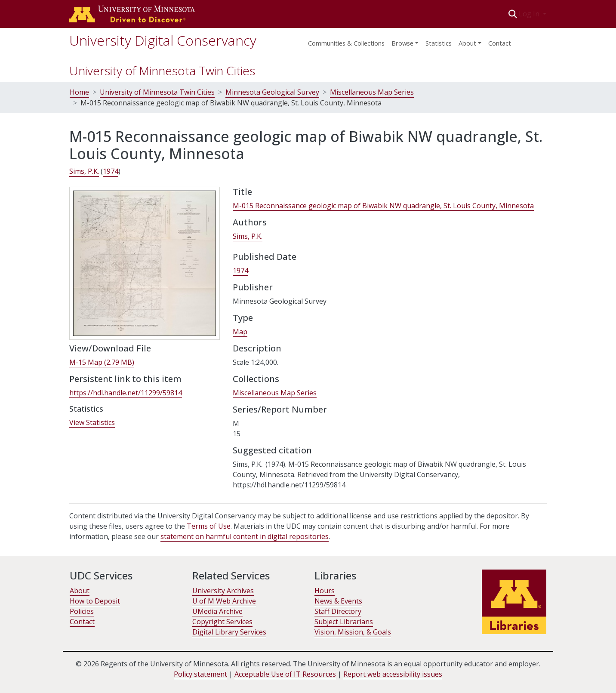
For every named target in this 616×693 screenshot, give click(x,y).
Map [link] (240, 332)
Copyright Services (222, 622)
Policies (82, 611)
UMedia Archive (217, 611)
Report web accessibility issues (393, 674)
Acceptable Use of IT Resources (285, 674)
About (80, 591)
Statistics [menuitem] (439, 43)
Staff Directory (338, 611)
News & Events (338, 601)
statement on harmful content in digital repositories (245, 536)
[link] (102, 362)
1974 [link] (111, 171)
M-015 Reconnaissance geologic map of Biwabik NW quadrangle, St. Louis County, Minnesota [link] (383, 206)
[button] (513, 14)
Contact (500, 43)
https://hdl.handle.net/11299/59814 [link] (126, 393)
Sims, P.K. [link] (84, 171)
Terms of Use (209, 526)
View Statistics (92, 422)
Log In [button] (530, 14)
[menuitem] (405, 40)
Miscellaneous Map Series (372, 92)
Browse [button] (402, 43)
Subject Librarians (344, 622)
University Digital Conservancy (163, 40)
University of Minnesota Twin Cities (162, 71)
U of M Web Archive (224, 601)
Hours (325, 591)
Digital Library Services (229, 632)
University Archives (223, 591)
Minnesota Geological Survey (272, 92)
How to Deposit (95, 601)
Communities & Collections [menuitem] (346, 43)
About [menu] (467, 43)
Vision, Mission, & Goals (353, 632)
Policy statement (200, 674)
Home (79, 92)
